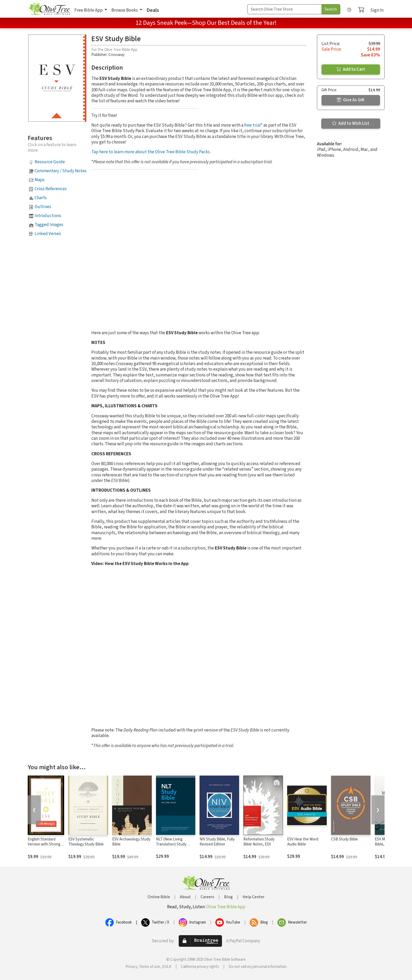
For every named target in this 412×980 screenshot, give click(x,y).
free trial (252, 125)
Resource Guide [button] (50, 162)
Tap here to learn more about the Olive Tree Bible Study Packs (151, 152)
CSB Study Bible (344, 839)
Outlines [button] (43, 207)
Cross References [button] (51, 189)
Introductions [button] (48, 216)
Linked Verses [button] (48, 234)
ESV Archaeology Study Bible (131, 842)
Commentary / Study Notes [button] (61, 171)
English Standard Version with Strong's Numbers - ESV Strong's (45, 847)
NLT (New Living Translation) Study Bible (171, 844)
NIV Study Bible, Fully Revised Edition (217, 842)
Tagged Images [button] (49, 225)
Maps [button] (40, 180)
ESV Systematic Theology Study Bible (86, 842)
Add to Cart (351, 69)
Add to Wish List (351, 123)
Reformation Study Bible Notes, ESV (259, 842)
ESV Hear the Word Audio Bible (303, 842)
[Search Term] (285, 9)
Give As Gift (351, 100)
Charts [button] (41, 198)
